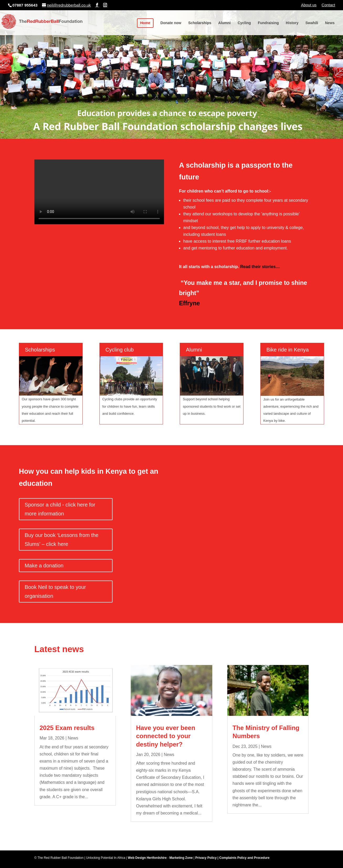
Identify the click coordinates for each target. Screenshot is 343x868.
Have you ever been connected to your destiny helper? (165, 736)
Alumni (225, 23)
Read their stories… (260, 267)
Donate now (171, 23)
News (330, 23)
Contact (328, 5)
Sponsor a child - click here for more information (60, 509)
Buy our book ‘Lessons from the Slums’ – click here (62, 540)
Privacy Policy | (207, 858)
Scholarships (200, 23)
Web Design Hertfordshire (147, 858)
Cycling (244, 23)
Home (145, 23)
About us (309, 5)
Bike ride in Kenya (287, 350)
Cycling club (120, 350)
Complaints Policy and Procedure (244, 858)
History (292, 23)
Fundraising (268, 23)
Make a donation (44, 566)
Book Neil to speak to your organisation (55, 592)
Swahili (312, 23)
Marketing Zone (181, 858)
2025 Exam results (67, 728)
